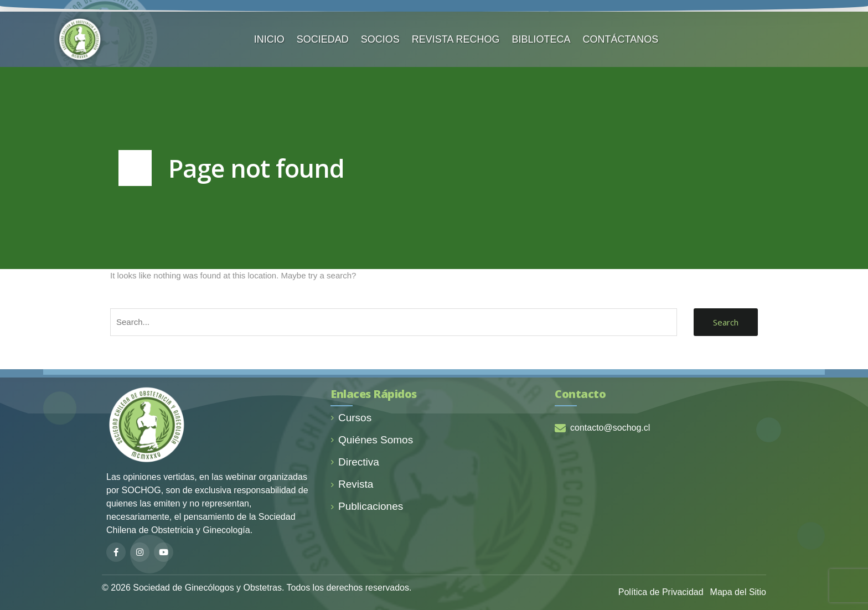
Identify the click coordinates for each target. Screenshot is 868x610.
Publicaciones (367, 506)
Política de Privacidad (661, 592)
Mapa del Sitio (738, 592)
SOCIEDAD (323, 39)
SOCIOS (380, 39)
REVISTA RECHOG (456, 39)
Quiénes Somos (372, 440)
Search (726, 322)
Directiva (355, 462)
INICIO (269, 39)
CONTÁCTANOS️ (621, 39)
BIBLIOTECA (541, 39)
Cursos (351, 418)
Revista (352, 484)
